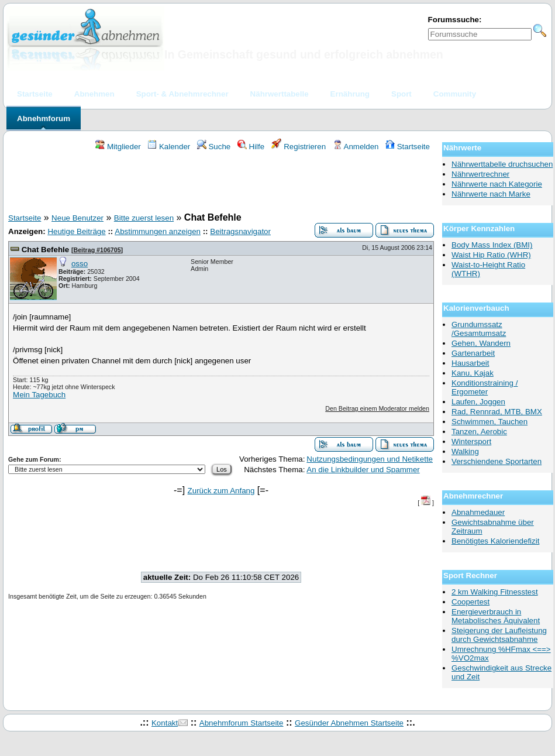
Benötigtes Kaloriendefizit (495, 541)
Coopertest (470, 602)
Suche (214, 147)
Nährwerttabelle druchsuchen (502, 164)
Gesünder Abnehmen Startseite (349, 723)
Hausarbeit (470, 363)
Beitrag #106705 (97, 250)
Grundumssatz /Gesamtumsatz (479, 329)
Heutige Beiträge (76, 231)
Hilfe (251, 147)
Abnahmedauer (478, 512)
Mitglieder (118, 147)
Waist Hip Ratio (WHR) (491, 255)
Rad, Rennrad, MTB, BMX (497, 412)
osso (80, 264)
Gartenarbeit (473, 353)
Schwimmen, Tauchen (489, 422)
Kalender (169, 147)
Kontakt (165, 723)
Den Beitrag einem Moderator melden (377, 408)
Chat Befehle (45, 250)
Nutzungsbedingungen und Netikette (370, 459)
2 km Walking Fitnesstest (495, 592)
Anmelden (356, 147)
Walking (465, 451)
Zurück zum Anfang (221, 491)
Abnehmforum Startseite (242, 723)
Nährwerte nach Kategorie (497, 184)
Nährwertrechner (480, 174)
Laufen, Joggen (478, 402)
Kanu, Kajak (473, 373)
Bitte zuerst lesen (144, 218)
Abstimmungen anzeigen (158, 231)
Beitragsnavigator (240, 231)
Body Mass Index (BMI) (492, 245)
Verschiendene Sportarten (497, 461)
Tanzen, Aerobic (479, 432)
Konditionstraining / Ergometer (485, 387)
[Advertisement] (221, 184)
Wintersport (471, 441)
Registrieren (299, 147)
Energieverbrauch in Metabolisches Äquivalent (496, 616)
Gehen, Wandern (481, 343)
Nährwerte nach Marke (491, 194)
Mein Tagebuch (39, 395)
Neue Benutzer (77, 218)
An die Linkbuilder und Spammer (363, 470)
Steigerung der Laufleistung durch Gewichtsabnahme (499, 635)
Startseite (408, 147)
